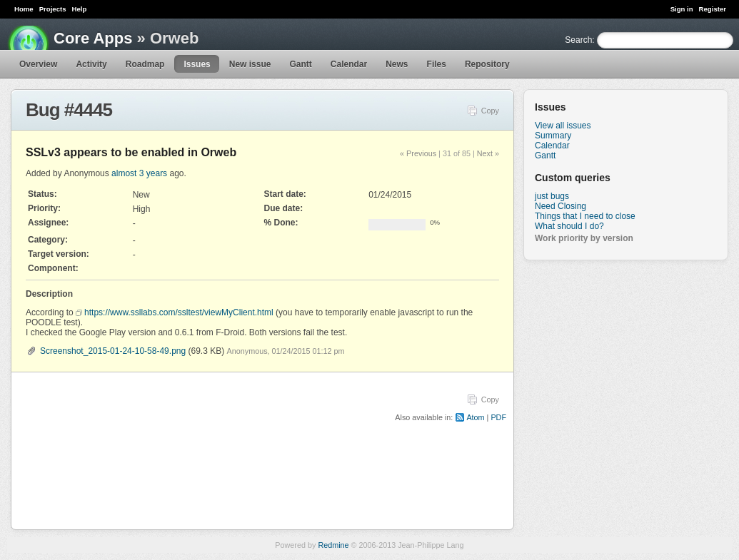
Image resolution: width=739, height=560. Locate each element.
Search (578, 40)
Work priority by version (584, 238)
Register (713, 9)
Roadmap (145, 64)
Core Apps (93, 38)
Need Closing (560, 206)
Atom (475, 417)
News (397, 64)
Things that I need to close (585, 216)
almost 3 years (139, 173)
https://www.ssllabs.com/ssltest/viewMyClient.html (179, 312)
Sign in (682, 9)
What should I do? (569, 226)
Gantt (300, 64)
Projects (53, 9)
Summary (553, 136)
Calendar (349, 64)
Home (24, 9)
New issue (250, 64)
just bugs (552, 196)
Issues (197, 64)
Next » (488, 153)
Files (437, 64)
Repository (487, 64)
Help (80, 9)
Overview (38, 64)
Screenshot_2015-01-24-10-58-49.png (113, 351)
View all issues (563, 126)
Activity (91, 64)
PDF (498, 417)
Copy (490, 111)
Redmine (333, 545)
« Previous (418, 153)
